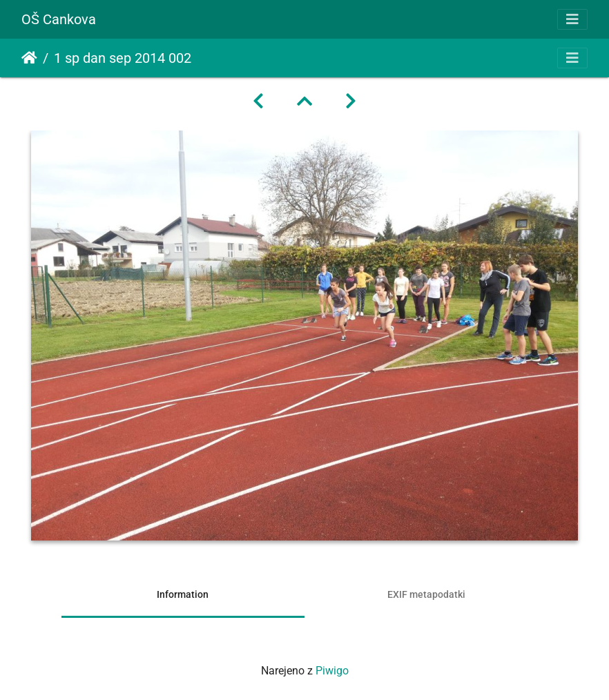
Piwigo (332, 671)
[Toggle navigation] (572, 19)
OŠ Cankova (59, 19)
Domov (29, 58)
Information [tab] (183, 594)
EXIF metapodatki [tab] (426, 594)
